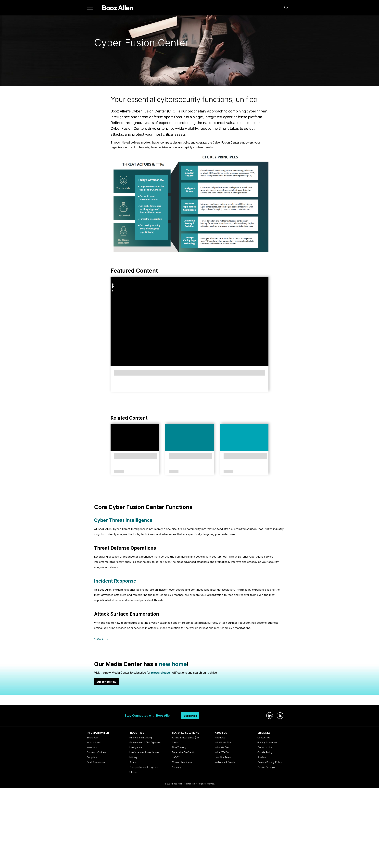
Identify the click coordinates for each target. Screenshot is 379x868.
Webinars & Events (225, 762)
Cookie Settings (266, 767)
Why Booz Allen (223, 742)
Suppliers (92, 757)
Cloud (175, 742)
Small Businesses (96, 762)
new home (173, 664)
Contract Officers (97, 752)
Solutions (119, 472)
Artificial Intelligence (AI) (185, 738)
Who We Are (222, 747)
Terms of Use (265, 747)
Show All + (101, 639)
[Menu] (90, 8)
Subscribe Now (106, 682)
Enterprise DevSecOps (184, 752)
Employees (93, 738)
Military (133, 757)
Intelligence (136, 747)
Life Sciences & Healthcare (144, 752)
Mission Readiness (182, 762)
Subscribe (190, 716)
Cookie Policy (265, 752)
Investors (92, 747)
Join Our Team (223, 757)
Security (177, 767)
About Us (220, 738)
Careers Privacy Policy (270, 762)
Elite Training (179, 747)
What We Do (222, 752)
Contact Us (264, 738)
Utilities (133, 772)
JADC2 (176, 757)
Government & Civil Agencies (145, 742)
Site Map (262, 757)
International (94, 742)
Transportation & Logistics (144, 767)
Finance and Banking (141, 738)
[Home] (118, 8)
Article (113, 288)
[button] (286, 8)
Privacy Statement (268, 742)
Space (133, 762)
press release (160, 673)
